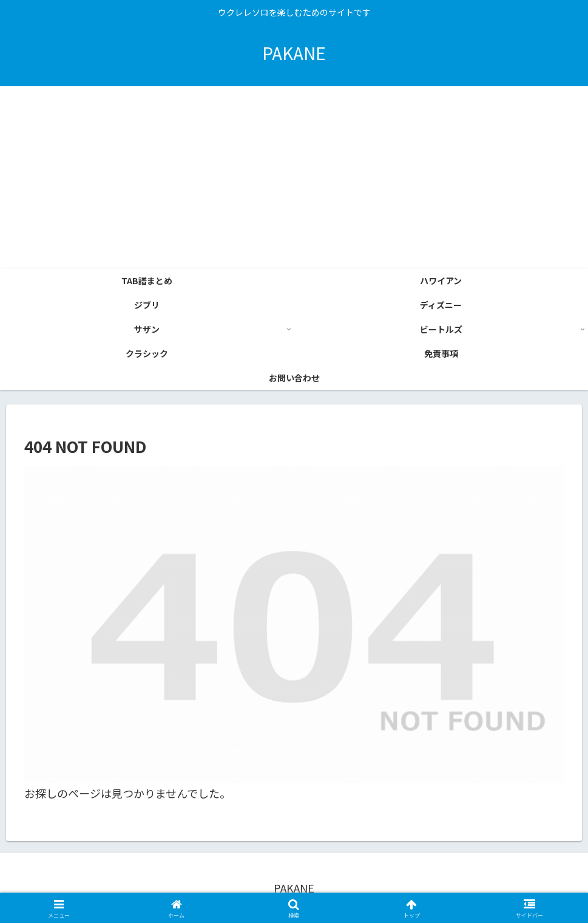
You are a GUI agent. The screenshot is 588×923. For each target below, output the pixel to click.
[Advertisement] (294, 177)
